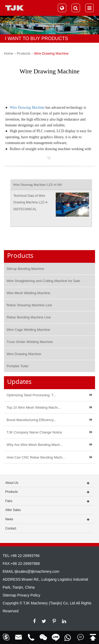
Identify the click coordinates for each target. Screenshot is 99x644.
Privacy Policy (29, 595)
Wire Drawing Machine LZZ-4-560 (38, 185)
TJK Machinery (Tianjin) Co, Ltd (49, 603)
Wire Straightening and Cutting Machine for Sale (43, 281)
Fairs (9, 501)
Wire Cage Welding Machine (28, 330)
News (9, 519)
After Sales (13, 510)
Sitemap (9, 595)
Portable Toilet (17, 366)
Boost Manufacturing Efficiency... (31, 420)
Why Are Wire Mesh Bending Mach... (35, 445)
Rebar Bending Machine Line (29, 317)
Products (24, 53)
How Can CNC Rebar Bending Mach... (36, 457)
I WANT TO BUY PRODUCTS (37, 39)
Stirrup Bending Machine (25, 269)
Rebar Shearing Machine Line (29, 305)
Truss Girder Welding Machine (30, 342)
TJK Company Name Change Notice (34, 432)
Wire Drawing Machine (51, 53)
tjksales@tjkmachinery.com (37, 571)
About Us (12, 483)
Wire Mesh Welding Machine (28, 293)
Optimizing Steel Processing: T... (31, 395)
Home (9, 53)
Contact (11, 528)
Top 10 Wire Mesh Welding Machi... (34, 407)
